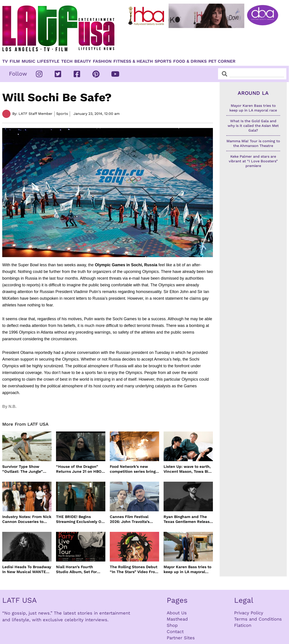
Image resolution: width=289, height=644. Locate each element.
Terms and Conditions (258, 619)
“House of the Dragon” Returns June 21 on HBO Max (79, 469)
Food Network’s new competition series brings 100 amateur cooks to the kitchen (134, 469)
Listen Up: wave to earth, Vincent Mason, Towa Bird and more (188, 469)
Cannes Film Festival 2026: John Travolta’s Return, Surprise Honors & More (134, 519)
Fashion (102, 61)
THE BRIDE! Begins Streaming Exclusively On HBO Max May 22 (80, 519)
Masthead (177, 619)
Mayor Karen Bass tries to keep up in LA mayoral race (187, 569)
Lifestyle (48, 61)
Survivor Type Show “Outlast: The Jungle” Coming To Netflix (23, 469)
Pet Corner (222, 61)
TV (5, 61)
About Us (177, 613)
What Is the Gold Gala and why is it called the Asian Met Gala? (253, 126)
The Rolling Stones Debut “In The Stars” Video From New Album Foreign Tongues (134, 569)
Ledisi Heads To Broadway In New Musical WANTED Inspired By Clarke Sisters (27, 569)
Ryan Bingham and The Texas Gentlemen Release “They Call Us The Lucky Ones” (188, 519)
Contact (175, 632)
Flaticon (243, 625)
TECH (67, 61)
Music (28, 61)
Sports (163, 61)
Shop (172, 625)
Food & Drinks (190, 61)
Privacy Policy (249, 613)
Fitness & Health (133, 61)
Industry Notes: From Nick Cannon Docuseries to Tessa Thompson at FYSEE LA (27, 519)
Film (15, 61)
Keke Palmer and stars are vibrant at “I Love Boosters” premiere (253, 161)
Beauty (83, 61)
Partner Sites (181, 638)
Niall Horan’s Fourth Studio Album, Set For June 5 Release (76, 569)
